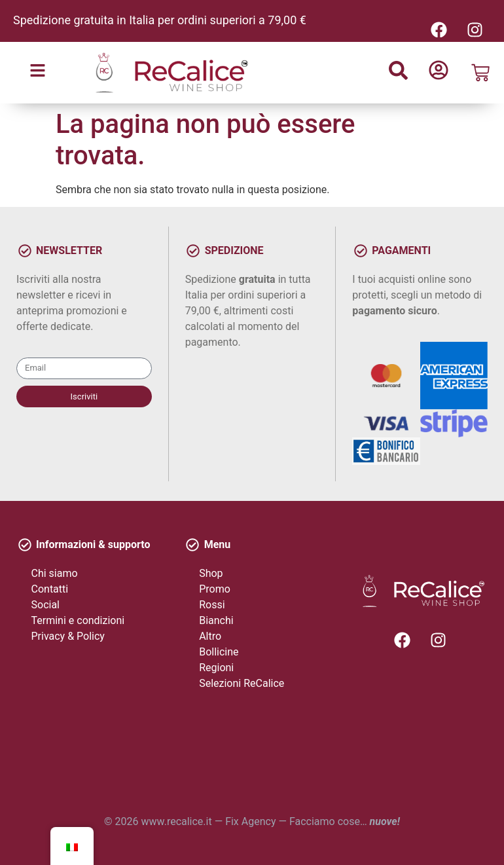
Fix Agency (250, 821)
